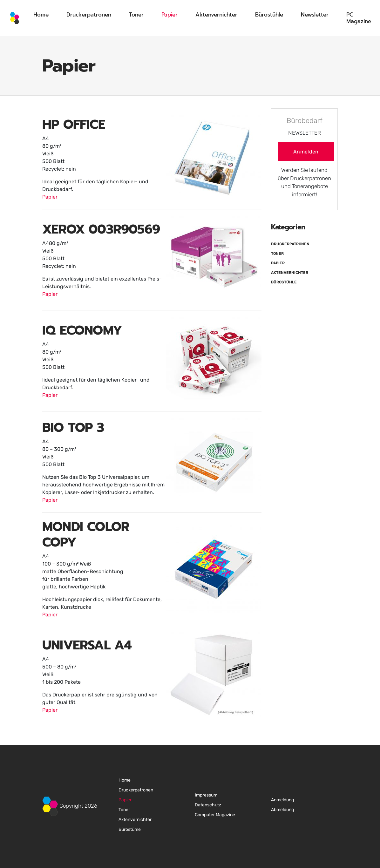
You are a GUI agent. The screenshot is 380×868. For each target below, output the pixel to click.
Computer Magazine (215, 815)
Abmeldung (282, 810)
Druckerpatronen (89, 15)
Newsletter (315, 15)
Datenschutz (208, 805)
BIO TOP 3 (73, 427)
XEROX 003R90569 (101, 229)
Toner (136, 15)
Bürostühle (269, 15)
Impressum (206, 795)
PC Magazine (359, 18)
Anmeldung (282, 800)
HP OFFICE (74, 124)
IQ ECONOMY (82, 330)
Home (41, 15)
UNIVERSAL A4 (87, 645)
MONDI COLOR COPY (86, 534)
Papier (170, 15)
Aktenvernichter (216, 15)
